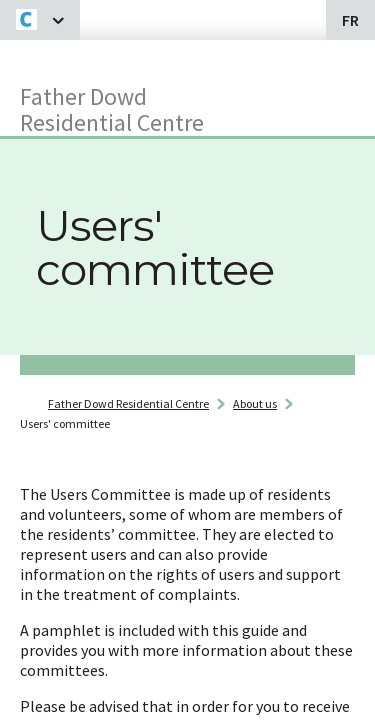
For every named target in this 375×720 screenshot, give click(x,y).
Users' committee (65, 423)
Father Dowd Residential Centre (112, 108)
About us (255, 403)
